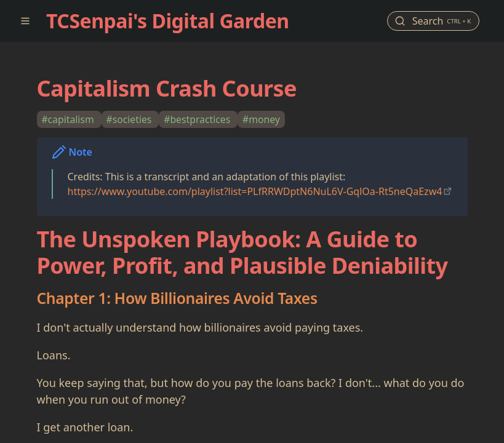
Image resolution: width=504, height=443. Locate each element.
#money (261, 119)
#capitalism (69, 119)
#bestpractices (198, 119)
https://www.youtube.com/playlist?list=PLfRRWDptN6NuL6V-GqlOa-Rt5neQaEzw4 (255, 191)
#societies (130, 119)
